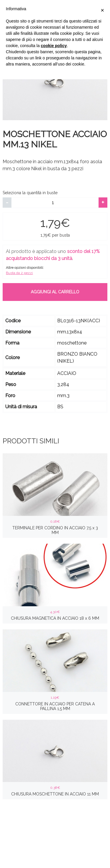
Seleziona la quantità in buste (30, 193)
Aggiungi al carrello (55, 292)
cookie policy (54, 46)
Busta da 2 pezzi (19, 273)
